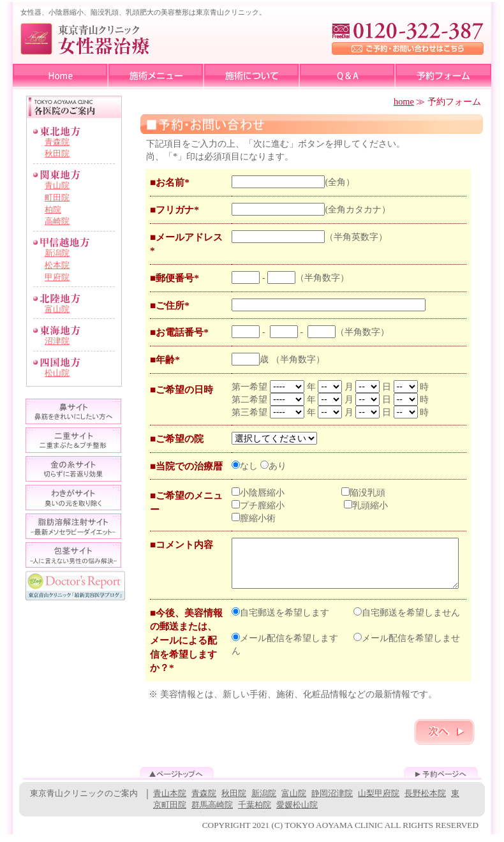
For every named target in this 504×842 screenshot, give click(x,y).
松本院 (57, 265)
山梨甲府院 (379, 801)
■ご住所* (170, 305)
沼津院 (57, 341)
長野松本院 (425, 801)
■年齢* (165, 359)
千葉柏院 (255, 812)
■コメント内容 (182, 544)
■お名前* (170, 182)
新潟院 (57, 253)
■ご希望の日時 (182, 389)
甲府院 (57, 277)
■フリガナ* (174, 210)
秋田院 (57, 153)
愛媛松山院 (297, 812)
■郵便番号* (174, 278)
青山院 (57, 185)
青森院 (57, 142)
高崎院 (57, 221)
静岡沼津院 (332, 801)
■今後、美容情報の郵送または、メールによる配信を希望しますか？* (186, 648)
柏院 (53, 210)
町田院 (57, 197)
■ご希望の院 (177, 439)
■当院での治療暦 (186, 466)
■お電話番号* (179, 332)
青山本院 (170, 801)
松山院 (57, 373)
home (404, 101)
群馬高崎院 (212, 812)
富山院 (57, 309)
